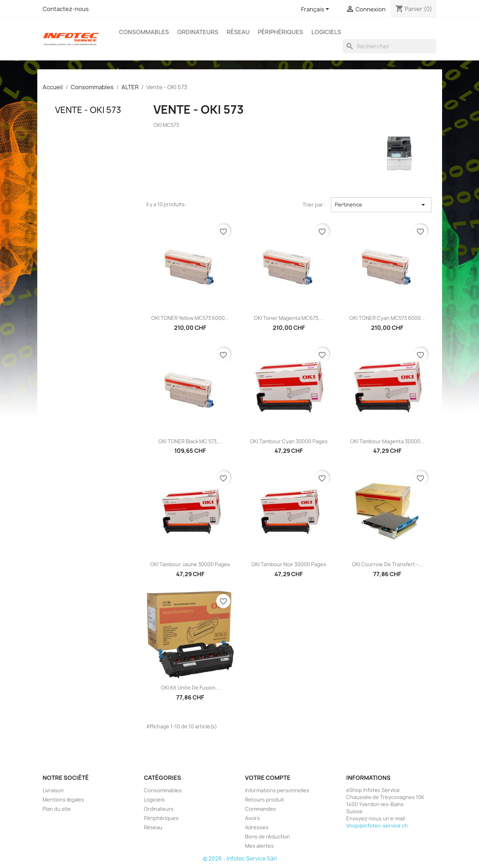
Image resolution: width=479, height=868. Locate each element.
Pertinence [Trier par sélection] (381, 205)
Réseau (238, 32)
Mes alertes (259, 846)
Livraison (53, 790)
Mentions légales (63, 800)
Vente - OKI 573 (88, 110)
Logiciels (326, 32)
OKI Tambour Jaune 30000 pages (190, 564)
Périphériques (281, 32)
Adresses (257, 827)
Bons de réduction (268, 837)
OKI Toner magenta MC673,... (289, 318)
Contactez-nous (66, 9)
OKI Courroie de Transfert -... (387, 564)
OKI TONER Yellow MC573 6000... (190, 318)
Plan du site (57, 809)
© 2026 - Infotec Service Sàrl (240, 859)
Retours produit (265, 800)
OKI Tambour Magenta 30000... (387, 441)
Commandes (260, 809)
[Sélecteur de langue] (316, 10)
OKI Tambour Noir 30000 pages (289, 564)
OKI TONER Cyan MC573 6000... (387, 318)
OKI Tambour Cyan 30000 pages (289, 441)
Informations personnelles (277, 790)
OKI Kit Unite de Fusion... (190, 688)
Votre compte (268, 778)
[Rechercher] (390, 46)
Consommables (144, 32)
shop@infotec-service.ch (377, 826)
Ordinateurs (198, 32)
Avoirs (252, 818)
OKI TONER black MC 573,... (190, 441)
